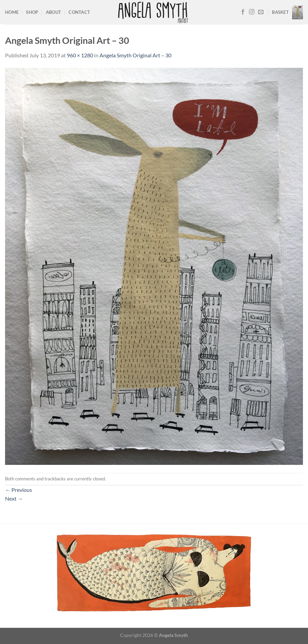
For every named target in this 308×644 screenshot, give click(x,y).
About (53, 12)
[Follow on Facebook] (243, 12)
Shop (32, 12)
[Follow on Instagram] (252, 12)
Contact (79, 12)
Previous (19, 490)
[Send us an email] (261, 12)
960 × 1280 (80, 55)
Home (12, 12)
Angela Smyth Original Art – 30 (135, 55)
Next (14, 498)
